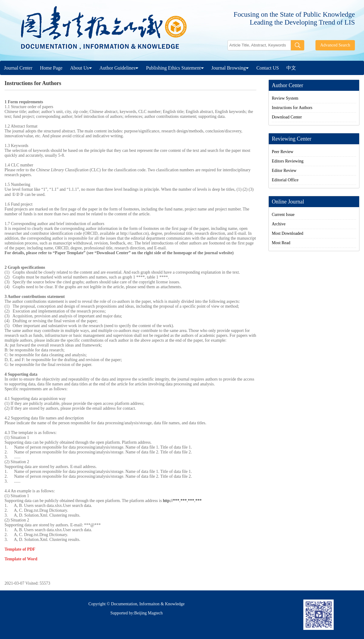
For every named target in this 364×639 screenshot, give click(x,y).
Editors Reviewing (288, 161)
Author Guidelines (119, 68)
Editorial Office (285, 180)
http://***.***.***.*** (182, 501)
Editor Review (284, 171)
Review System (285, 98)
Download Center (287, 117)
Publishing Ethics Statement (175, 68)
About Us (81, 68)
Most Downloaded (288, 233)
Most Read (281, 243)
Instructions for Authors (292, 108)
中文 (291, 68)
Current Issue (283, 215)
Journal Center (18, 68)
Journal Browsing (230, 68)
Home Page (51, 68)
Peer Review (283, 152)
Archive (279, 224)
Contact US (268, 68)
